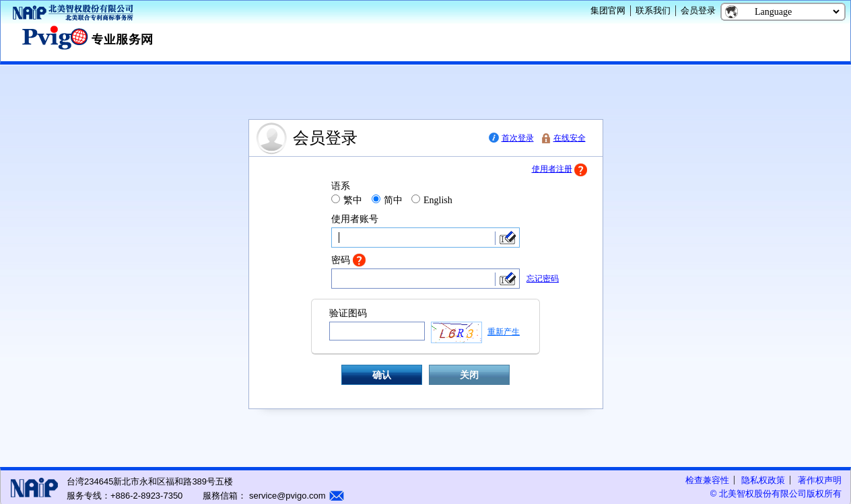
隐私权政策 (763, 480)
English (438, 200)
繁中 (353, 200)
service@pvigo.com (286, 496)
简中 (393, 200)
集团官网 (608, 10)
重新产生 (504, 332)
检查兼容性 (707, 480)
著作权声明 (820, 480)
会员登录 (698, 10)
